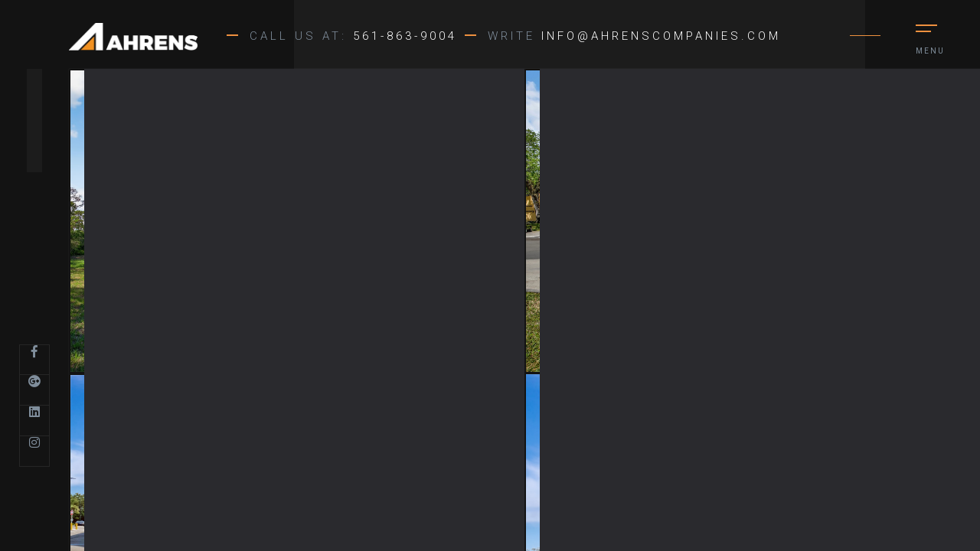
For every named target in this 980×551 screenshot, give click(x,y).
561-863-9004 (405, 36)
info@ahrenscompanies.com (661, 36)
